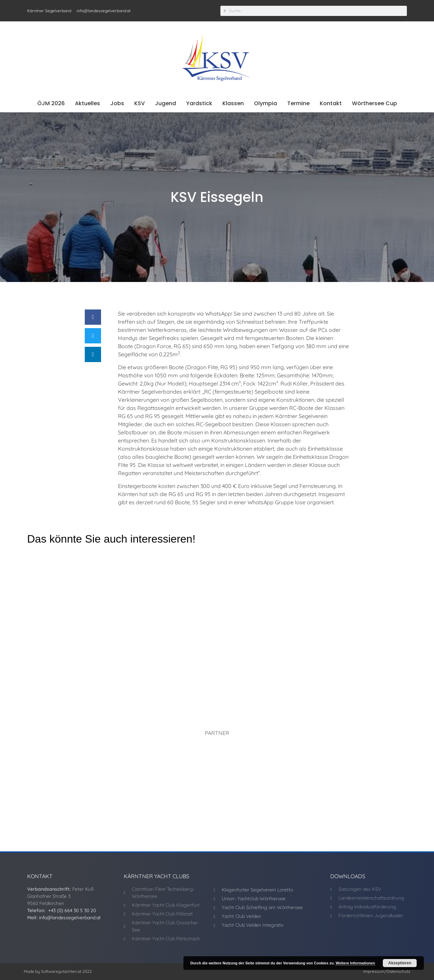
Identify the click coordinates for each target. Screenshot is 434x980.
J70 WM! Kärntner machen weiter (198, 668)
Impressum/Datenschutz (387, 971)
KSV (140, 103)
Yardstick (199, 103)
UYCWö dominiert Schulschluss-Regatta (337, 668)
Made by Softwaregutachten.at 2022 (58, 971)
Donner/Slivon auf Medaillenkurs (69, 668)
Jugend (165, 103)
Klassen (233, 103)
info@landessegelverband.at (70, 918)
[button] (93, 317)
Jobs (117, 103)
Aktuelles (87, 103)
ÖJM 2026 (51, 103)
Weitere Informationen (355, 963)
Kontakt (331, 103)
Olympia (265, 103)
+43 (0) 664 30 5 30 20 (72, 910)
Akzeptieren (400, 963)
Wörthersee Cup (374, 103)
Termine (298, 103)
